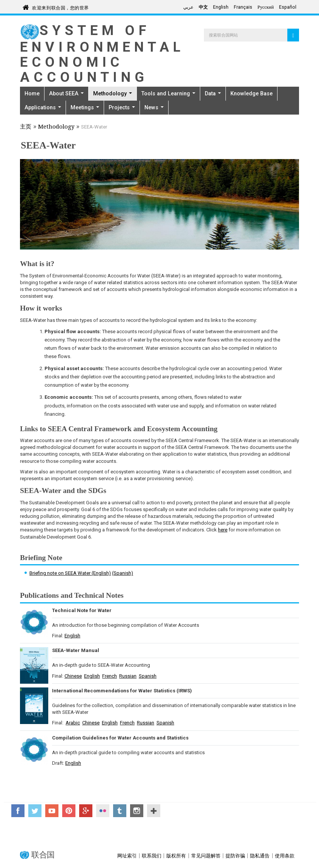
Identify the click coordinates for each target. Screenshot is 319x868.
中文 (203, 7)
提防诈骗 (235, 856)
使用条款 (285, 856)
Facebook (18, 811)
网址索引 (127, 856)
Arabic (73, 723)
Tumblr (120, 811)
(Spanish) (123, 573)
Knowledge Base (252, 93)
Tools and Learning (168, 93)
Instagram (137, 811)
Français (243, 7)
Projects (122, 107)
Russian (128, 676)
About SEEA (66, 93)
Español (288, 7)
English (221, 7)
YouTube (52, 811)
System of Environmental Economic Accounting (102, 54)
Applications (43, 107)
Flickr (103, 811)
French (110, 676)
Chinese (73, 676)
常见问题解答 (206, 856)
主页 (26, 127)
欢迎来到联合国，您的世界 (61, 7)
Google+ (86, 811)
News (154, 107)
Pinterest (69, 811)
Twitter (35, 811)
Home (32, 93)
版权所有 (176, 856)
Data (213, 93)
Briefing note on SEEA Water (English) (70, 573)
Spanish (148, 676)
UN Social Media (154, 811)
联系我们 (152, 856)
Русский (266, 7)
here (223, 530)
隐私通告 (260, 856)
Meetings (85, 107)
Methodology (113, 93)
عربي (188, 7)
